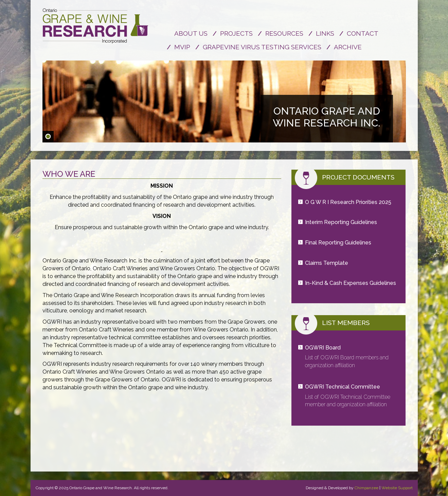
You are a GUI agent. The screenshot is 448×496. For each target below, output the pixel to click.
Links (325, 33)
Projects (236, 33)
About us (191, 33)
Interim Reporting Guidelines (341, 222)
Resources (284, 33)
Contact (363, 33)
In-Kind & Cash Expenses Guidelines (351, 283)
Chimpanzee (366, 488)
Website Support (397, 488)
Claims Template (327, 263)
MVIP (182, 47)
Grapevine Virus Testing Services (262, 47)
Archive (348, 47)
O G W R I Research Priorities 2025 (348, 202)
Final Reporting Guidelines (338, 243)
